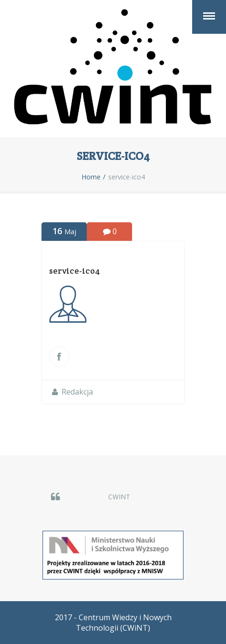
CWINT (119, 497)
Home (91, 177)
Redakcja (77, 392)
